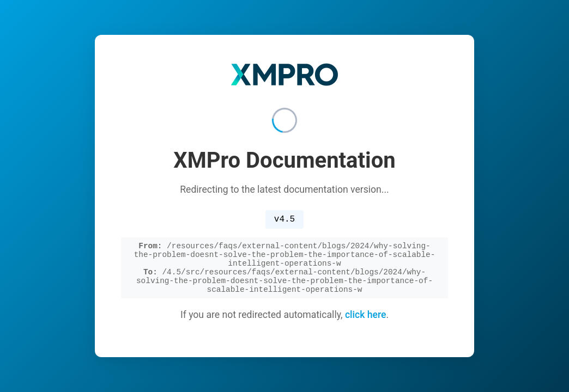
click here (366, 321)
